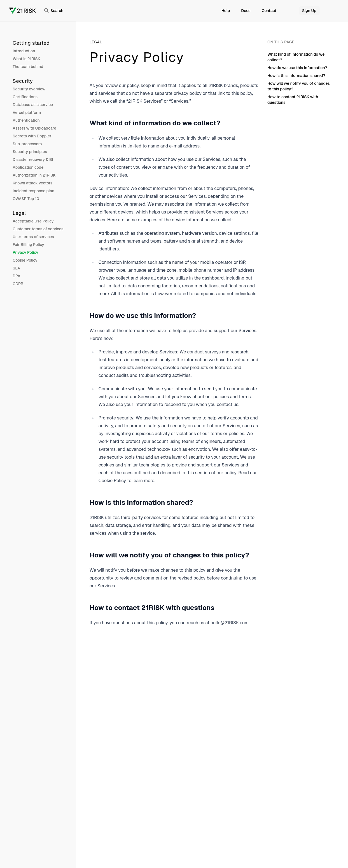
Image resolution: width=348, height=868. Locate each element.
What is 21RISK (26, 59)
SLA (16, 268)
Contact (269, 11)
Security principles (30, 152)
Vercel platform (27, 112)
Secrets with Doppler (32, 136)
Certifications (25, 97)
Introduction (24, 51)
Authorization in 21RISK (34, 175)
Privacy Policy (25, 252)
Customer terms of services (38, 229)
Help (226, 11)
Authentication (26, 120)
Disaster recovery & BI (33, 159)
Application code (28, 167)
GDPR (18, 284)
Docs (246, 11)
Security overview (29, 89)
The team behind (28, 67)
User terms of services (33, 237)
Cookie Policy (25, 260)
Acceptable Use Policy (33, 221)
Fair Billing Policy (28, 245)
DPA (16, 276)
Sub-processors (27, 144)
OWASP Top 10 (26, 199)
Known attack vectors (32, 183)
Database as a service (33, 105)
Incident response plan (33, 191)
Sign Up (309, 11)
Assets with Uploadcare (34, 128)
